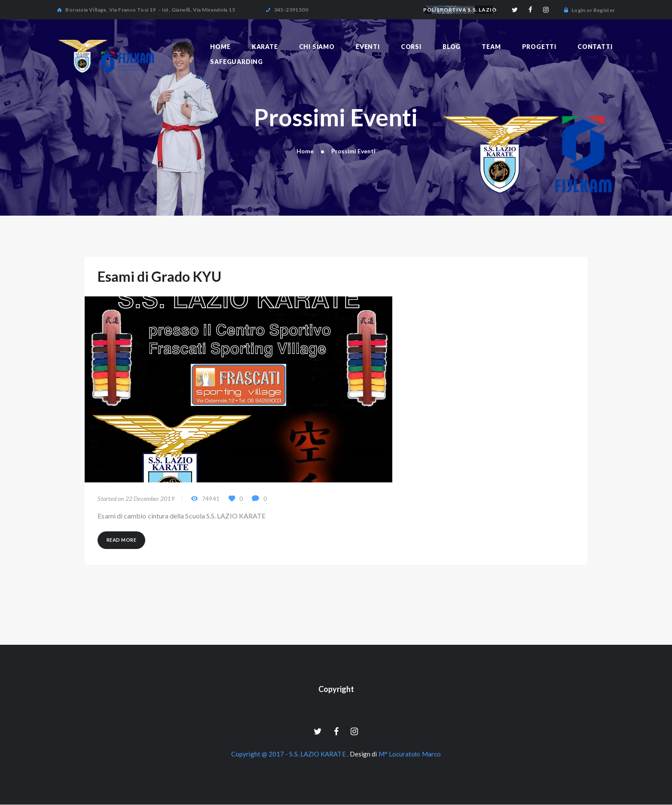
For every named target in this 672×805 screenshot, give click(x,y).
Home (305, 151)
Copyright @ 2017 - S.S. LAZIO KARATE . (290, 755)
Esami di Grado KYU (160, 277)
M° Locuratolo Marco (410, 755)
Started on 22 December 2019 (136, 499)
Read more (122, 540)
